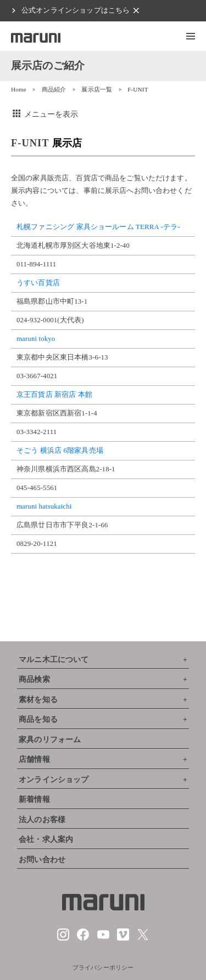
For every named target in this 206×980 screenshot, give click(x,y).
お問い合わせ (42, 860)
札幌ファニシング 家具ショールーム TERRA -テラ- (98, 227)
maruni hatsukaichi (44, 506)
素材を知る (38, 700)
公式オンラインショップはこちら (76, 10)
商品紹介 (54, 89)
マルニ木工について (54, 660)
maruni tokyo (36, 339)
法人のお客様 (42, 820)
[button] (191, 36)
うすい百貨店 (38, 283)
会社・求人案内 (46, 839)
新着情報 (34, 799)
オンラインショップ (54, 780)
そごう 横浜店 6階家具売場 (60, 451)
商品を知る (38, 719)
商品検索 (34, 679)
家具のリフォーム (50, 740)
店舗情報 (34, 759)
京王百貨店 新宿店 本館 (54, 395)
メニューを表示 (45, 114)
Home (19, 89)
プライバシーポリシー (103, 967)
